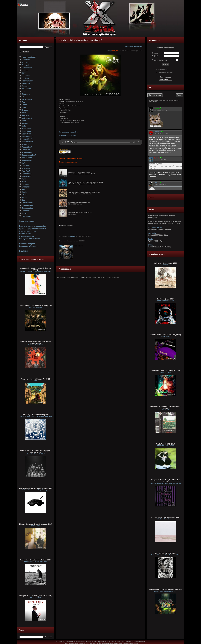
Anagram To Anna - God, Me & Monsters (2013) (165, 481)
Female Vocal (138, 46)
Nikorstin (71, 236)
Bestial (150, 239)
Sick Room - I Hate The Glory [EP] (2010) (165, 371)
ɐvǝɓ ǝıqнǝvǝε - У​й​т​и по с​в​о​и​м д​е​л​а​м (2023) (165, 589)
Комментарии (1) (66, 225)
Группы (23, 251)
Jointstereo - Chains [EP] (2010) (80, 212)
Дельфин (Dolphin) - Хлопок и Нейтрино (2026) (36, 269)
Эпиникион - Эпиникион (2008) (80, 202)
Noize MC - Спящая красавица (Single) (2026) (36, 488)
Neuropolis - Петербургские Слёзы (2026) (36, 560)
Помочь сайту (25, 234)
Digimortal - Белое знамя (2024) (165, 263)
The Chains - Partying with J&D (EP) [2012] (84, 192)
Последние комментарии (30, 239)
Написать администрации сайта (33, 226)
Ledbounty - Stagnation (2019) (79, 172)
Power (131, 46)
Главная (25, 52)
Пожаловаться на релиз (68, 162)
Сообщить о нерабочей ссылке (71, 159)
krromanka (152, 233)
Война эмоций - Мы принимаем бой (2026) (36, 306)
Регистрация (163, 69)
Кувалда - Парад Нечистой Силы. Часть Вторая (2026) (36, 342)
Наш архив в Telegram (28, 246)
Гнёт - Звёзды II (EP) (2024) (165, 553)
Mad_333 (115, 51)
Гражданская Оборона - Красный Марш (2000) (165, 407)
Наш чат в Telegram (27, 244)
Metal (127, 46)
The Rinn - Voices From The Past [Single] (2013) (86, 182)
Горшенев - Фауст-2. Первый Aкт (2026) (36, 379)
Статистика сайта (27, 236)
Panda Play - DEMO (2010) (165, 444)
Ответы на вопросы (28, 231)
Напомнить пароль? (166, 72)
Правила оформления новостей (33, 229)
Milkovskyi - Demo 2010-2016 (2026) (36, 415)
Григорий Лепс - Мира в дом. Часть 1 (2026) (36, 596)
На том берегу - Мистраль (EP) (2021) (165, 517)
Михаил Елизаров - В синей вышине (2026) (36, 524)
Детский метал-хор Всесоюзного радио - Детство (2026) (36, 452)
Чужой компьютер (160, 60)
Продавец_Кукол (155, 227)
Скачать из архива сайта (68, 132)
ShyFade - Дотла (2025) (165, 299)
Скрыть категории (27, 221)
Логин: (155, 53)
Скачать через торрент (67, 135)
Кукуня (151, 245)
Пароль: (156, 56)
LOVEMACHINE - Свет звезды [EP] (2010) (165, 335)
